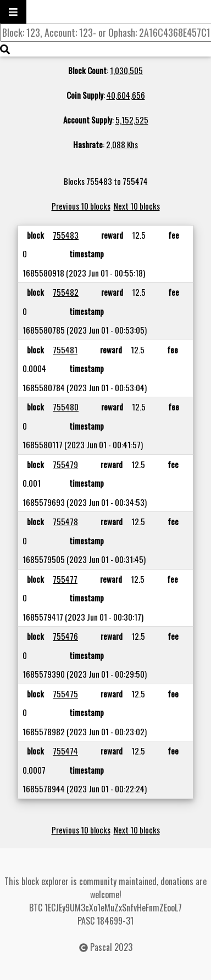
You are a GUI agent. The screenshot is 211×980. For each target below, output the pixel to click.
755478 (65, 521)
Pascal (101, 947)
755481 (65, 350)
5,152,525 (132, 120)
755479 (65, 464)
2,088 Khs (122, 144)
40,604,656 (126, 95)
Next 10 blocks (137, 206)
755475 (65, 694)
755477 (65, 579)
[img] (5, 49)
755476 (65, 636)
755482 (66, 292)
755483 (66, 235)
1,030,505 (126, 70)
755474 (65, 751)
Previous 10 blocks (81, 206)
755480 (66, 407)
